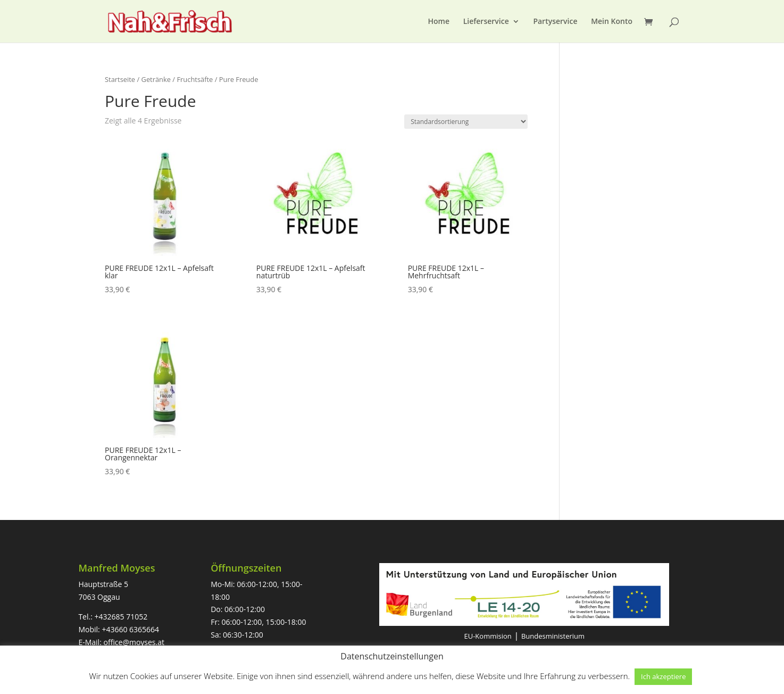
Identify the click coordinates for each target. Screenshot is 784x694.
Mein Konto (612, 22)
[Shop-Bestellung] (466, 122)
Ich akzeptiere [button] (663, 676)
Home (439, 22)
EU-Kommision (487, 636)
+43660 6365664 (130, 629)
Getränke (156, 79)
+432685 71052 (121, 617)
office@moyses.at (134, 642)
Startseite (120, 79)
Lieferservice (486, 22)
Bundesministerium (553, 636)
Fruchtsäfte (195, 79)
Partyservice (555, 22)
